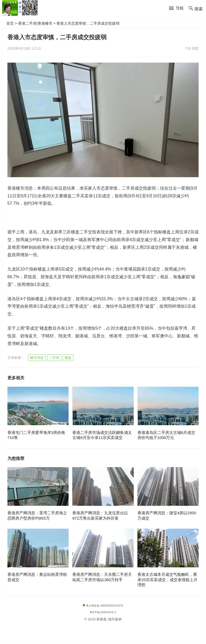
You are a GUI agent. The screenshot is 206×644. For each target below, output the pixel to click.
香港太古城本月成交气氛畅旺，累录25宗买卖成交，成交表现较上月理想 (167, 580)
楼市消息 (37, 358)
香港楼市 (45, 23)
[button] (176, 8)
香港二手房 (27, 23)
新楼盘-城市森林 (109, 619)
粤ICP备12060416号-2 (103, 612)
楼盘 (68, 358)
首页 (10, 23)
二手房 (54, 358)
